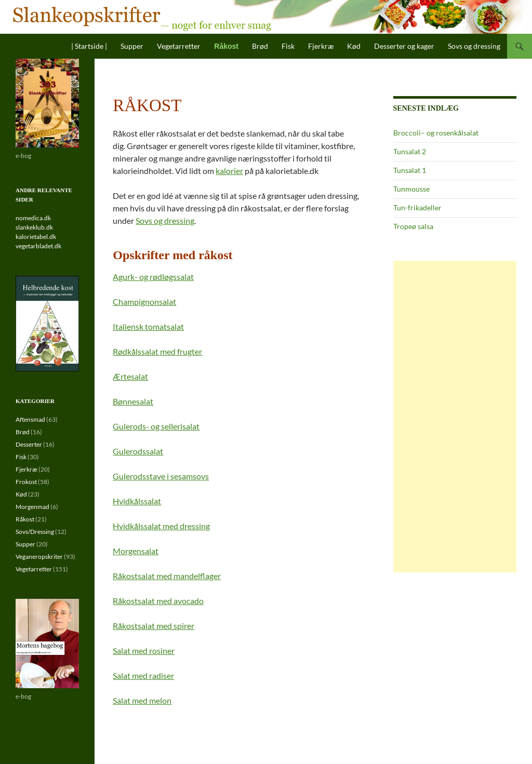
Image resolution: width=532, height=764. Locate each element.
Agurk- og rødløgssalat (153, 277)
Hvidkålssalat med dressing (161, 526)
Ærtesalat (130, 376)
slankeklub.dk (34, 227)
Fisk (288, 46)
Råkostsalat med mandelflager (167, 576)
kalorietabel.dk (36, 237)
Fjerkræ (321, 46)
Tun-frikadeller (417, 207)
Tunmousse (411, 189)
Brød (260, 46)
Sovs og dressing (474, 46)
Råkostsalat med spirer (154, 626)
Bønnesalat (133, 401)
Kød (354, 46)
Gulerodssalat (138, 451)
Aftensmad (30, 419)
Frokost (26, 482)
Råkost (226, 46)
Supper (132, 46)
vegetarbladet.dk (38, 246)
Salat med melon (142, 700)
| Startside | (89, 46)
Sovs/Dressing (35, 532)
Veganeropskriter (39, 557)
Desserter (29, 444)
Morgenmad (32, 507)
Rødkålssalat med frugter (157, 351)
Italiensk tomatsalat (148, 326)
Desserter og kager (404, 46)
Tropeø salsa (413, 226)
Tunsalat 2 (410, 151)
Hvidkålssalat (137, 501)
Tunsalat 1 (410, 170)
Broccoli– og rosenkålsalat (436, 133)
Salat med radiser (143, 675)
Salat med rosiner (144, 651)
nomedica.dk (33, 218)
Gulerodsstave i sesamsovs (161, 476)
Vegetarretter (179, 46)
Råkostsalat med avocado (158, 601)
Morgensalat (136, 551)
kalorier (229, 171)
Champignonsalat (144, 301)
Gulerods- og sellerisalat (156, 426)
